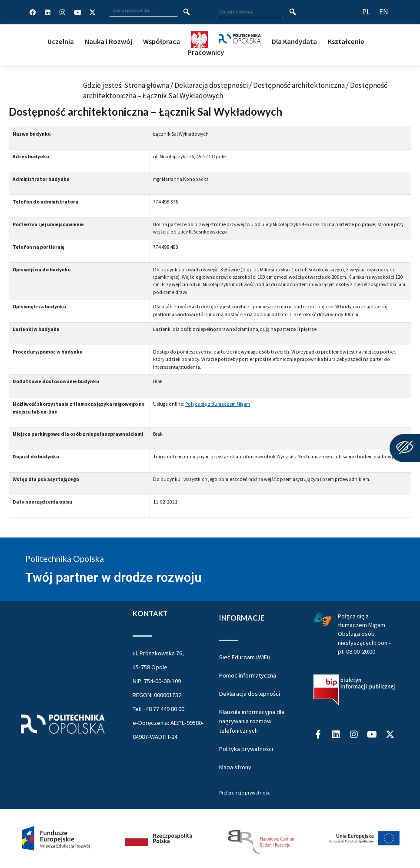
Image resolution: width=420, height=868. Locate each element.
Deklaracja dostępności (211, 85)
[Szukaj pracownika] (187, 12)
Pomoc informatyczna (248, 675)
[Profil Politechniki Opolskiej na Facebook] (33, 12)
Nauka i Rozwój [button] (108, 41)
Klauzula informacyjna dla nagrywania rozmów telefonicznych (252, 721)
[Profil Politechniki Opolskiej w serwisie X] (93, 12)
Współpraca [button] (162, 41)
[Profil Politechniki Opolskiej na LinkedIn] (48, 12)
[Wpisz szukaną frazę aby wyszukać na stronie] (250, 12)
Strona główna (147, 85)
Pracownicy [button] (206, 52)
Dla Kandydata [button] (294, 41)
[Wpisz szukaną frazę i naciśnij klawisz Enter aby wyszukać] (143, 11)
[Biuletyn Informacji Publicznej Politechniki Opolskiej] (354, 690)
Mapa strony (235, 767)
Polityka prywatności (246, 749)
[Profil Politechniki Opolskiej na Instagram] (63, 12)
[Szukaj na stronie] (293, 12)
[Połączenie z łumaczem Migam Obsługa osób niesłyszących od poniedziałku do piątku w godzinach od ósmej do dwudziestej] (323, 619)
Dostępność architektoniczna (299, 85)
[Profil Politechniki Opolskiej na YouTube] (77, 12)
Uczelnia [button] (61, 41)
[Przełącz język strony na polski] (366, 12)
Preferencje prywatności (245, 793)
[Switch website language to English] (384, 12)
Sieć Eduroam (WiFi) (245, 657)
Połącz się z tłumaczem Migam (218, 404)
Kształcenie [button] (346, 41)
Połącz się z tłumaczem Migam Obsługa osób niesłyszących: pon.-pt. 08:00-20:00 (364, 634)
